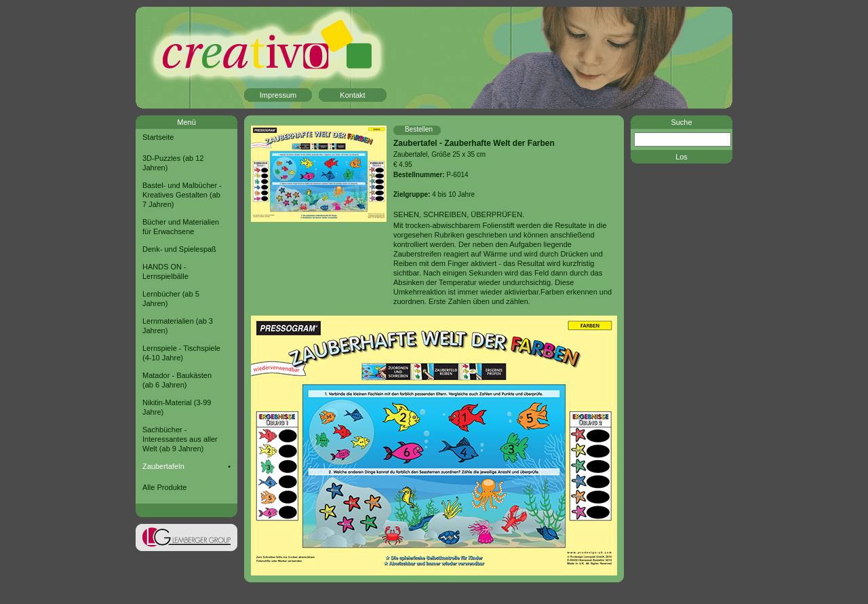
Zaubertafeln (163, 466)
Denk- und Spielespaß (179, 249)
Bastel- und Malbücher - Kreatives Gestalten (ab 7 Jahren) (182, 195)
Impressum (278, 95)
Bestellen (419, 129)
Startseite (158, 137)
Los (682, 157)
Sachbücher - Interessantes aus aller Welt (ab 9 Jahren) (180, 439)
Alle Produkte (164, 487)
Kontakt (352, 95)
